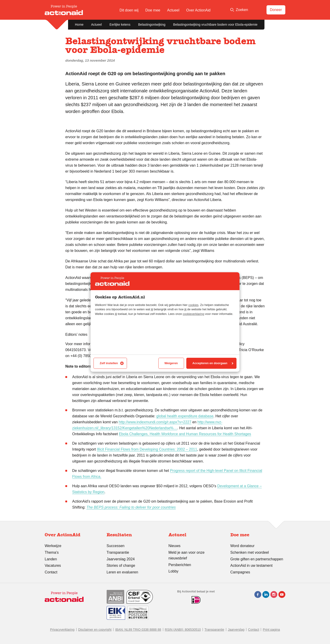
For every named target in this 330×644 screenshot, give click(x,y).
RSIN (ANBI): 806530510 (183, 630)
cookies (193, 305)
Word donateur (242, 546)
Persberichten (180, 565)
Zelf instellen (112, 363)
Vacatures (53, 566)
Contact (51, 572)
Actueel (173, 10)
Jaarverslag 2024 (121, 559)
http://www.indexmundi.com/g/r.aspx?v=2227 (155, 422)
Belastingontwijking (152, 25)
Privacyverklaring (62, 630)
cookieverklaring (193, 314)
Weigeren (171, 363)
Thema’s (52, 552)
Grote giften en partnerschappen (257, 559)
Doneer (276, 10)
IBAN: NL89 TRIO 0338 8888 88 (138, 630)
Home (79, 25)
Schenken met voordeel (250, 552)
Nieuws (174, 546)
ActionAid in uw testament (251, 566)
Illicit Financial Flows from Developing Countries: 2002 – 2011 (147, 449)
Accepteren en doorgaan (213, 363)
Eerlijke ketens (120, 25)
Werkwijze (53, 546)
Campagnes (240, 572)
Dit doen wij (129, 10)
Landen (51, 559)
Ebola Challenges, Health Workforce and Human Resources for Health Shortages (185, 434)
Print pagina (271, 630)
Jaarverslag (236, 630)
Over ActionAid (198, 10)
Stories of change (121, 566)
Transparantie (118, 552)
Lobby (173, 571)
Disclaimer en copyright (95, 630)
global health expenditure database (185, 416)
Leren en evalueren (122, 572)
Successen (115, 546)
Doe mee (153, 10)
